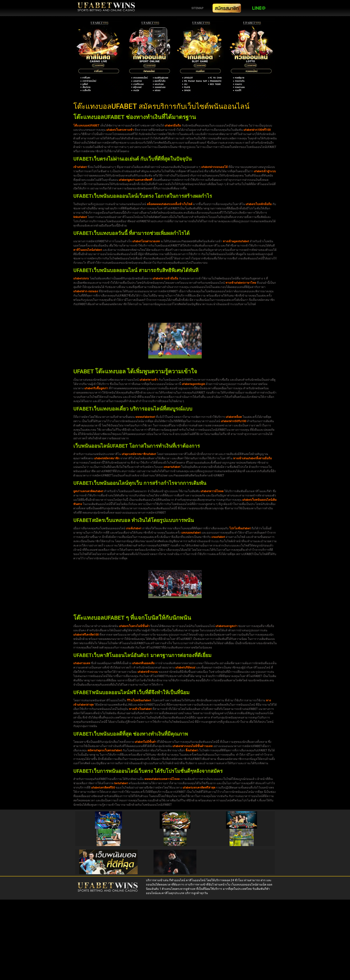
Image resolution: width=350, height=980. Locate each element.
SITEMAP (197, 8)
